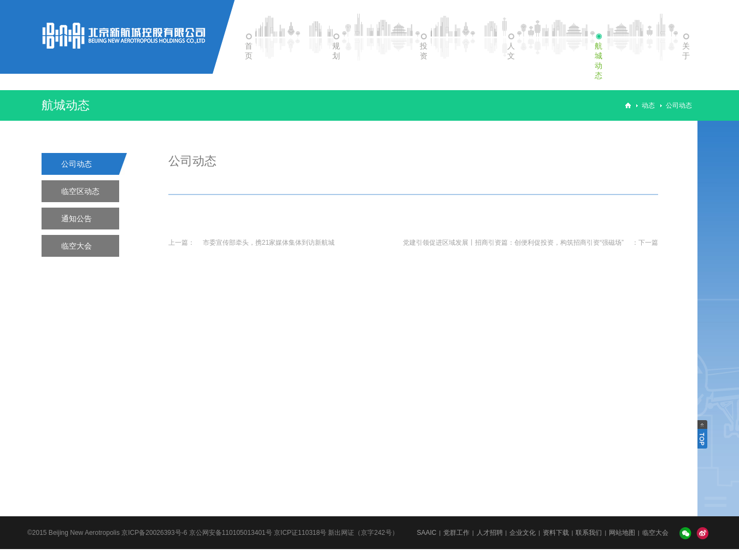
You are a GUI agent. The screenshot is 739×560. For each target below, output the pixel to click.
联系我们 (589, 533)
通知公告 (77, 219)
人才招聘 (490, 533)
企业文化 (523, 533)
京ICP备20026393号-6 (154, 533)
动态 (648, 105)
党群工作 (456, 533)
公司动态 (679, 105)
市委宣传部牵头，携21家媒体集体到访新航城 (269, 243)
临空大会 (77, 246)
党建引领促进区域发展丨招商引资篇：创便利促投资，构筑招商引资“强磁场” (513, 243)
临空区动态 (80, 191)
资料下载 (556, 533)
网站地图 (622, 533)
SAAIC (426, 533)
